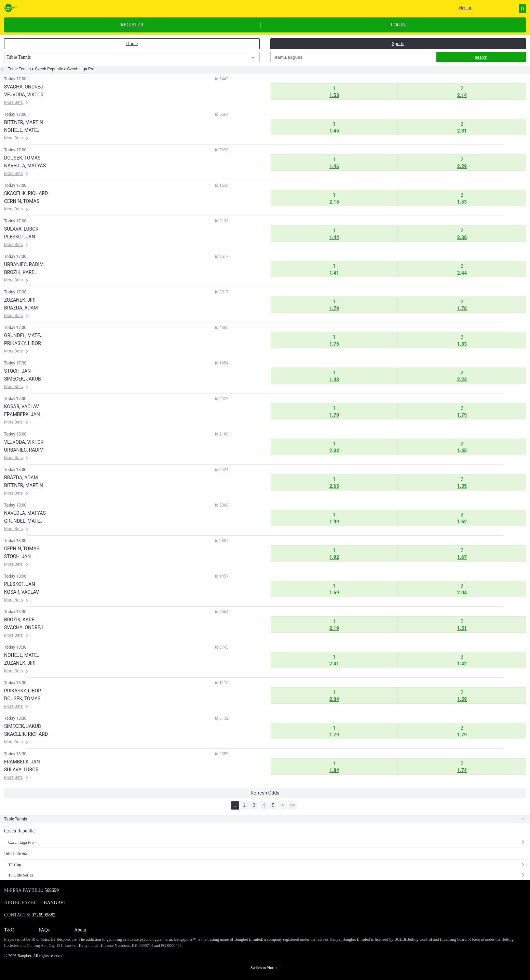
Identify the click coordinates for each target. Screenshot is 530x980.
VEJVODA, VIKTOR (24, 95)
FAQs (44, 930)
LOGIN (398, 25)
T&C (9, 930)
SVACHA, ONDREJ (23, 87)
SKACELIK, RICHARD (26, 193)
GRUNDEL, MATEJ (23, 335)
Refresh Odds (265, 793)
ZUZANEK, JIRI (20, 300)
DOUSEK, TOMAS (22, 158)
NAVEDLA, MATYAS (25, 166)
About (80, 930)
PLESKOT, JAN (19, 237)
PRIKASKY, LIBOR (23, 343)
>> (293, 805)
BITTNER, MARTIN (24, 122)
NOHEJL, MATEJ (22, 130)
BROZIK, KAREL (21, 272)
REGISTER (132, 25)
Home (132, 44)
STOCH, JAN (17, 371)
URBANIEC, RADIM (24, 264)
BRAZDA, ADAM (21, 308)
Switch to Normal (265, 968)
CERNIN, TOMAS (22, 201)
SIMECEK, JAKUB (23, 379)
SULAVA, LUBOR (21, 229)
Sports (398, 44)
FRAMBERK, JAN (22, 414)
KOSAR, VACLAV (22, 406)
